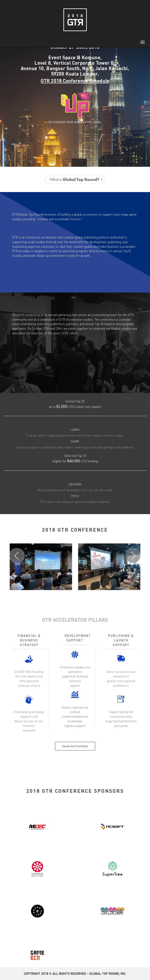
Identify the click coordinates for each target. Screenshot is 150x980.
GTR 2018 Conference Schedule (75, 81)
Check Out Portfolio (75, 746)
